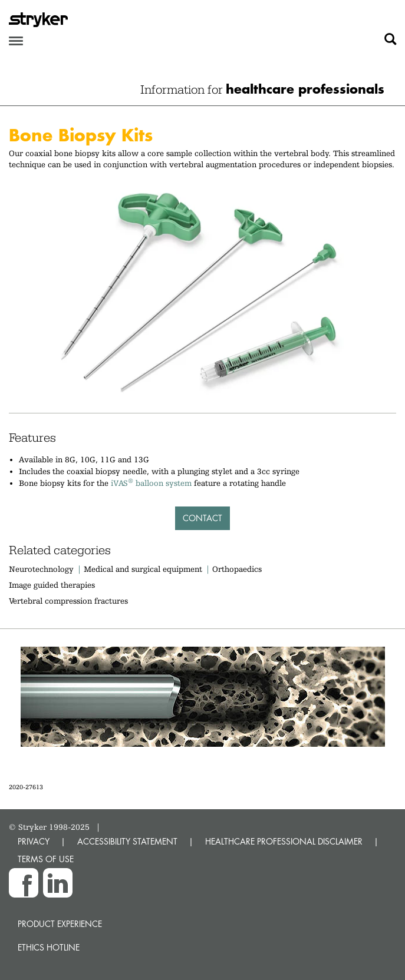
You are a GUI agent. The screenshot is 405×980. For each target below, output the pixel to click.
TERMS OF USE (46, 859)
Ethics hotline (49, 947)
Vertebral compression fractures (68, 601)
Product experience (60, 924)
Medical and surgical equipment (144, 569)
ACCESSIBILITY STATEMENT (127, 841)
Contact (203, 518)
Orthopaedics (237, 569)
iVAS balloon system (151, 483)
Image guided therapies (52, 585)
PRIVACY (34, 841)
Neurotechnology (41, 569)
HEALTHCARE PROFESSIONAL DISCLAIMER (284, 841)
